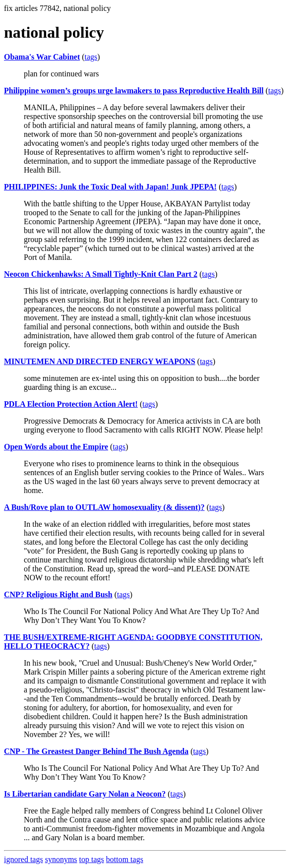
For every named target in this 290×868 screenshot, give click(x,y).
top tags (92, 859)
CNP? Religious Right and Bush (58, 594)
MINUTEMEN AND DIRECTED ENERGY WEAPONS (100, 361)
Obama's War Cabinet (42, 57)
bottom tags (125, 859)
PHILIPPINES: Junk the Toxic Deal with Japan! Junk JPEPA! (110, 187)
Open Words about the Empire (56, 447)
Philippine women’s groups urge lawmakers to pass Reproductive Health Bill (134, 91)
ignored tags (24, 859)
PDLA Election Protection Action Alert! (71, 404)
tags (91, 57)
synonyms (61, 859)
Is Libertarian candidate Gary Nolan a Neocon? (85, 794)
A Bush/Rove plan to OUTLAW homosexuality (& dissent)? (104, 507)
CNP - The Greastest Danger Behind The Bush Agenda (96, 751)
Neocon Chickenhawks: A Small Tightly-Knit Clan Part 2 (101, 274)
